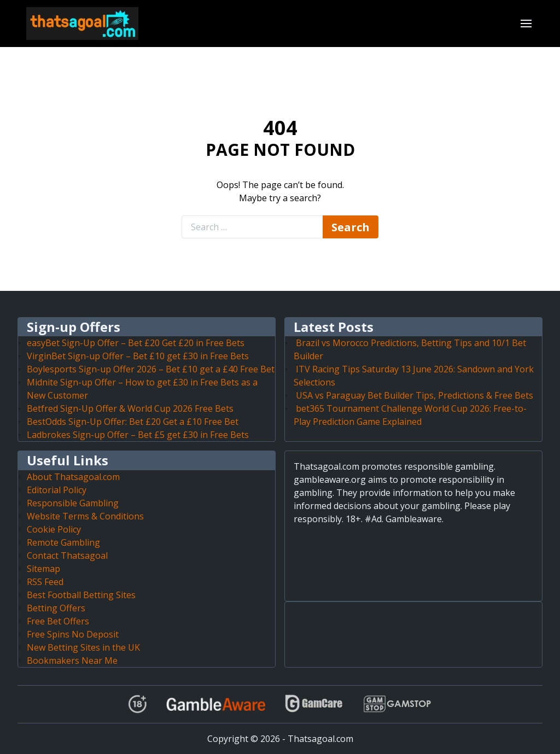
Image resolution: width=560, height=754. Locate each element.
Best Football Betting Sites (81, 595)
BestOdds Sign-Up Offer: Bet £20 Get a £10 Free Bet (133, 422)
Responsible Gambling (73, 503)
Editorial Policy (57, 490)
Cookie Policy (54, 529)
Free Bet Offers (58, 621)
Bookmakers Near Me (72, 661)
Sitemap (43, 569)
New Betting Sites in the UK (83, 647)
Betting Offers (56, 608)
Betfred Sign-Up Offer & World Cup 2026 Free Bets (130, 408)
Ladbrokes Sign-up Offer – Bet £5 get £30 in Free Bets (138, 435)
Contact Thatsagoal (67, 556)
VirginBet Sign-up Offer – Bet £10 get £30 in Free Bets (138, 356)
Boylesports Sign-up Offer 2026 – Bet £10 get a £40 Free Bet (151, 369)
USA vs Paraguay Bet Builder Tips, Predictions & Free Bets (415, 395)
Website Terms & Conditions (85, 516)
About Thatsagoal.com (73, 477)
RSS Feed (45, 582)
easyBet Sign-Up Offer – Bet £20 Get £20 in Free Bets (136, 343)
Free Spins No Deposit (73, 634)
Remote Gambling (63, 542)
